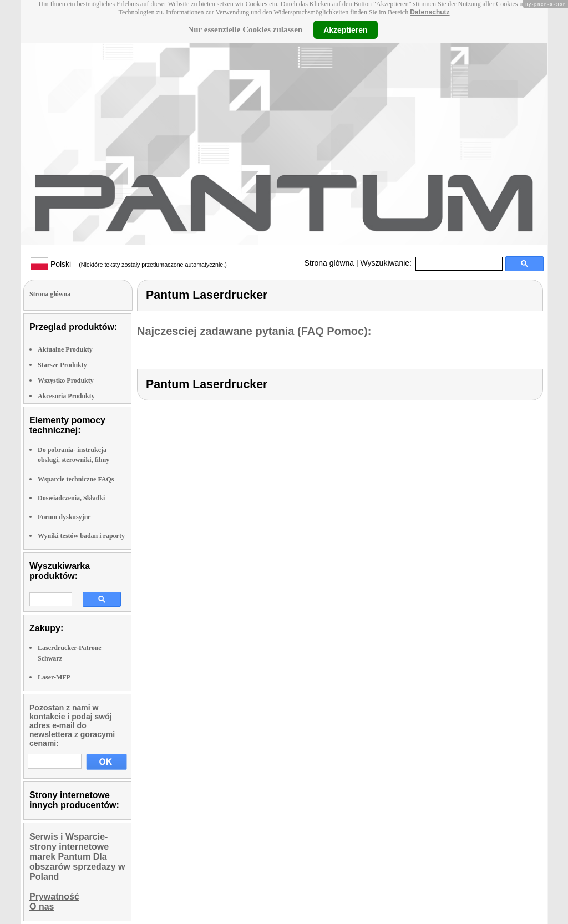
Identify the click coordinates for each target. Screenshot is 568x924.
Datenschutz (430, 12)
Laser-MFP (54, 677)
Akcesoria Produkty (66, 396)
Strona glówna (329, 263)
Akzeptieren (345, 29)
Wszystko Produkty (66, 380)
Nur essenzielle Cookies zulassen (245, 29)
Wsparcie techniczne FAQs (76, 479)
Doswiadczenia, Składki (71, 498)
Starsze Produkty (62, 365)
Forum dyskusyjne (64, 517)
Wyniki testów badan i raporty (81, 536)
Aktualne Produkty (65, 349)
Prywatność (54, 897)
